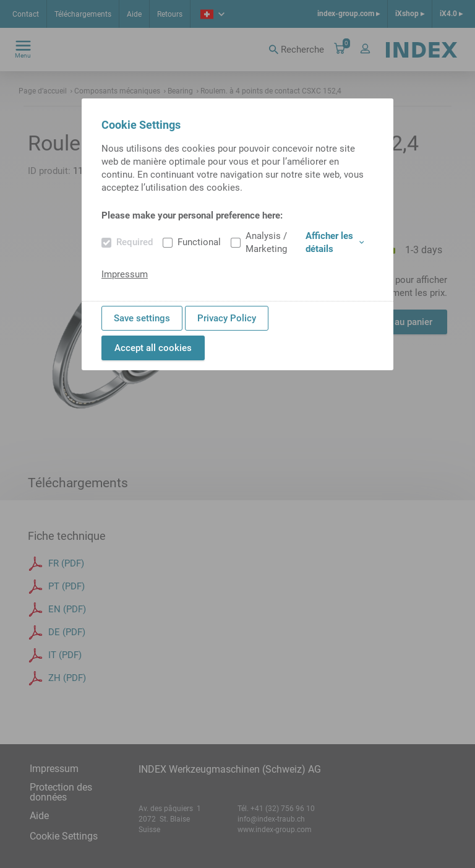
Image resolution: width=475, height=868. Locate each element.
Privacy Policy (227, 318)
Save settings (142, 318)
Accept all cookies (153, 348)
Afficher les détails (335, 242)
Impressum (125, 274)
